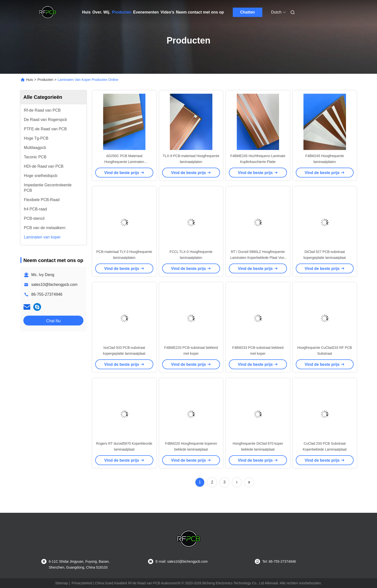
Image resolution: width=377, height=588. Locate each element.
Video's (167, 12)
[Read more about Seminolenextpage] (237, 482)
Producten (122, 12)
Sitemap (61, 583)
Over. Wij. (101, 12)
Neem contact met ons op (200, 12)
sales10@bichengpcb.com (54, 285)
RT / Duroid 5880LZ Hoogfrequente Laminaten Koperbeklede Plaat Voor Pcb (258, 258)
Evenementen (146, 12)
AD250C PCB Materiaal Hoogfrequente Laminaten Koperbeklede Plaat (124, 162)
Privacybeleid (82, 583)
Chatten (248, 12)
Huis (86, 12)
